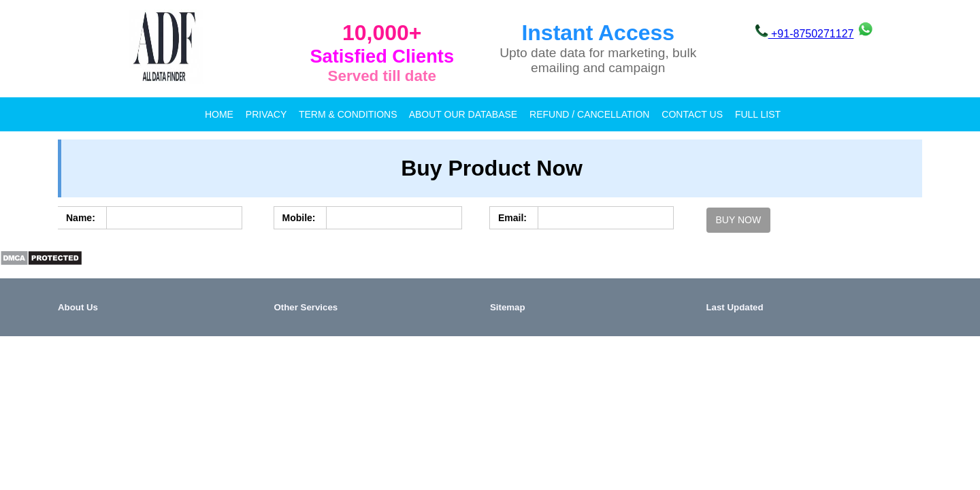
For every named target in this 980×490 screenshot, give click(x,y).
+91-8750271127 (804, 34)
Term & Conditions (348, 114)
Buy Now (739, 220)
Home (219, 114)
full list (758, 114)
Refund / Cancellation (589, 114)
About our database (463, 114)
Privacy (266, 114)
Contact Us (692, 114)
